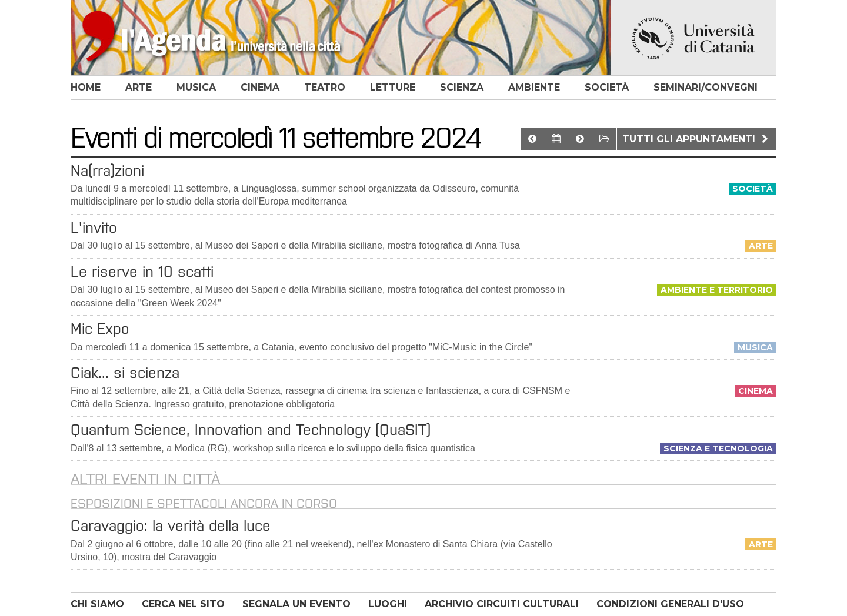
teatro (325, 87)
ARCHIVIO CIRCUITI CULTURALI (502, 604)
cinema (260, 87)
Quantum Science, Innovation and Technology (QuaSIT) (251, 430)
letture (393, 87)
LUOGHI (388, 604)
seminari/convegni (706, 87)
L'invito (94, 227)
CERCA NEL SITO (183, 604)
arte (139, 87)
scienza (462, 87)
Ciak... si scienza (125, 373)
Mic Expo (100, 329)
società (607, 87)
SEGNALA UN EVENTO (296, 604)
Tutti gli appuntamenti (697, 139)
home (86, 87)
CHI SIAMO (97, 604)
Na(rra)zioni (107, 170)
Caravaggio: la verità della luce (171, 525)
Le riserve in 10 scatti (142, 272)
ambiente (534, 87)
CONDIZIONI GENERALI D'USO (670, 604)
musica (196, 87)
